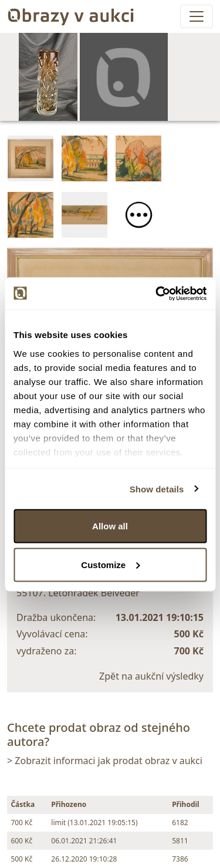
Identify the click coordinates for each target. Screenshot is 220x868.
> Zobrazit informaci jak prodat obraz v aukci (105, 761)
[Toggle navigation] (197, 16)
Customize (110, 564)
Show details (157, 489)
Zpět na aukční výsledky (151, 676)
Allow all (110, 526)
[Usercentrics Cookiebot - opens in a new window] (157, 293)
